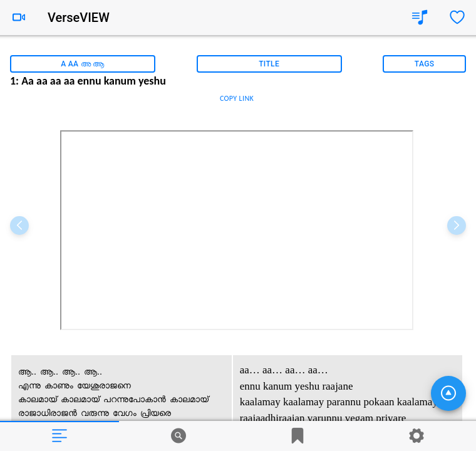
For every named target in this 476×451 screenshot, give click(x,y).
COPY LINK (237, 98)
